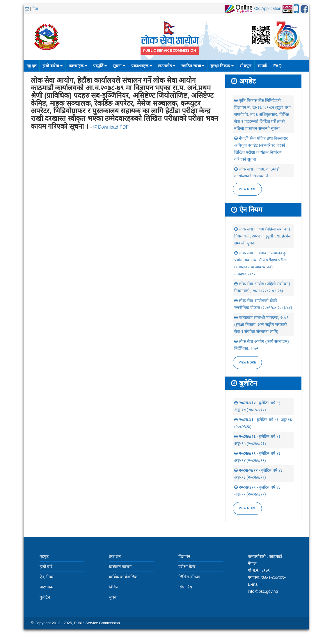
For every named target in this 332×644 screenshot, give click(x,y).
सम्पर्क (262, 66)
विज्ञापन (184, 556)
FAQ (277, 66)
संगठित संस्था (193, 66)
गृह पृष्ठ (32, 66)
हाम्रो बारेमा (53, 66)
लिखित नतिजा (189, 577)
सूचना (119, 66)
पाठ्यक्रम (46, 587)
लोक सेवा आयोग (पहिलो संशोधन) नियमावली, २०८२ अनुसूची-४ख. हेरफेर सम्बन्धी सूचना (262, 236)
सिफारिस (185, 587)
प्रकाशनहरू (142, 66)
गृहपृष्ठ (44, 556)
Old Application (268, 8)
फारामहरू (78, 66)
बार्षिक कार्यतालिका (124, 577)
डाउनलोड (167, 66)
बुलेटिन (45, 597)
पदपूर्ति (100, 66)
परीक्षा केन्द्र (187, 567)
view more (247, 362)
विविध (114, 587)
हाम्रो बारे (46, 567)
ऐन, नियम (47, 577)
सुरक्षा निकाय (222, 66)
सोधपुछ (246, 66)
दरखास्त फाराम (120, 567)
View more (247, 189)
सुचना (113, 597)
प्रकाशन (115, 556)
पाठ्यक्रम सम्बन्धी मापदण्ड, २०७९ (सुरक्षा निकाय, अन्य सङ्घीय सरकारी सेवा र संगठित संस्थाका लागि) (261, 324)
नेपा (35, 9)
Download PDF (111, 127)
